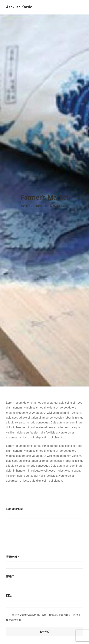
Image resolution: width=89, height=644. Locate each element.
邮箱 (10, 568)
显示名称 (13, 549)
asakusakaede (61, 202)
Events (42, 202)
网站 (9, 587)
